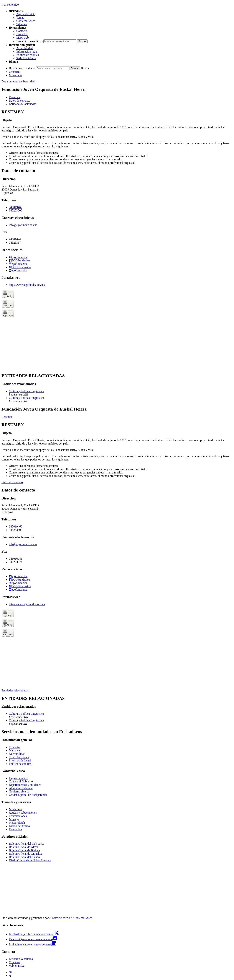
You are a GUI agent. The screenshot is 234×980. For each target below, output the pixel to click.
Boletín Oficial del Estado (24, 857)
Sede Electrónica (26, 58)
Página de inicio (26, 14)
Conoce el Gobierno (21, 781)
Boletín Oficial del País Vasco (27, 844)
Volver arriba (17, 966)
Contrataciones (18, 816)
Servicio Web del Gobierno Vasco (72, 918)
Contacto (22, 31)
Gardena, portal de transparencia (28, 795)
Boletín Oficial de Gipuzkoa (26, 854)
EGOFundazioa (19, 260)
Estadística (15, 829)
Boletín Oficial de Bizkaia (24, 850)
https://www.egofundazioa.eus (27, 285)
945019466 (16, 207)
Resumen (7, 417)
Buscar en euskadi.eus (29, 41)
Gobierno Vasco (26, 21)
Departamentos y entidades (25, 785)
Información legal (27, 52)
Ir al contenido (10, 5)
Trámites (22, 24)
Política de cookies (28, 55)
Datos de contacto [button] (20, 101)
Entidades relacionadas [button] (23, 104)
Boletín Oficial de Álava (23, 847)
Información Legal (20, 760)
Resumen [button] (14, 97)
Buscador (22, 34)
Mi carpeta (15, 75)
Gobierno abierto (19, 791)
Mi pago (14, 819)
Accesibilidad (24, 48)
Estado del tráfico (19, 826)
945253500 (16, 210)
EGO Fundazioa (20, 267)
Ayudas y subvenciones (23, 813)
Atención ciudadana (21, 788)
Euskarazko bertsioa (21, 959)
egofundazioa (18, 257)
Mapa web (23, 38)
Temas (20, 18)
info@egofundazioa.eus (23, 225)
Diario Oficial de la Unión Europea (30, 860)
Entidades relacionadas (15, 690)
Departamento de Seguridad (18, 81)
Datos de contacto (12, 482)
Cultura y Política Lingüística (26, 391)
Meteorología (17, 823)
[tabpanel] (117, 137)
